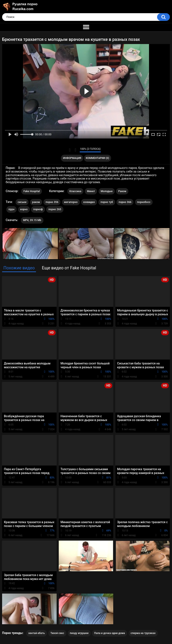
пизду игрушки (79, 633)
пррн (11, 209)
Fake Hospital (32, 191)
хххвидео (89, 202)
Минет (91, 191)
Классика (75, 191)
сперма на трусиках (143, 633)
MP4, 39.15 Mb (32, 220)
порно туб (107, 202)
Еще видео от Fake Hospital (69, 268)
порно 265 (55, 209)
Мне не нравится (75, 150)
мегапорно (71, 202)
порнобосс (144, 202)
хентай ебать (37, 633)
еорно (24, 209)
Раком (122, 191)
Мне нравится (70, 150)
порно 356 (52, 202)
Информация (72, 158)
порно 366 (125, 202)
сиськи (22, 202)
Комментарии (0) (97, 158)
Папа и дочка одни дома (110, 633)
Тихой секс (57, 633)
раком (36, 202)
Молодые (107, 191)
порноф (38, 209)
